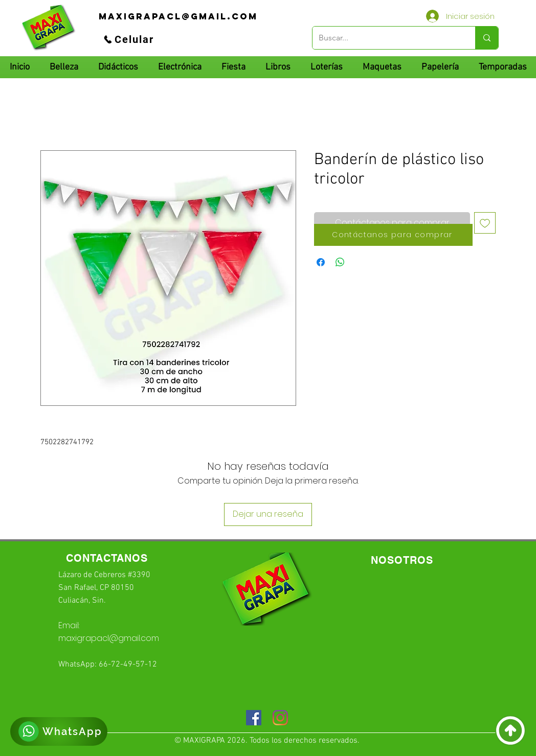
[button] (118, 67)
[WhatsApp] (59, 731)
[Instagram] (280, 718)
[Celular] (128, 39)
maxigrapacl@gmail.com (109, 638)
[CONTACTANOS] (107, 558)
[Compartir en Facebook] (321, 262)
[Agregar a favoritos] (485, 223)
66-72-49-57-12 (128, 665)
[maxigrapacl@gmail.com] (178, 16)
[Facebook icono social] (254, 718)
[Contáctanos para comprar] (393, 235)
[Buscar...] (386, 38)
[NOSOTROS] (402, 560)
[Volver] (510, 730)
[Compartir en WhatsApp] (340, 262)
